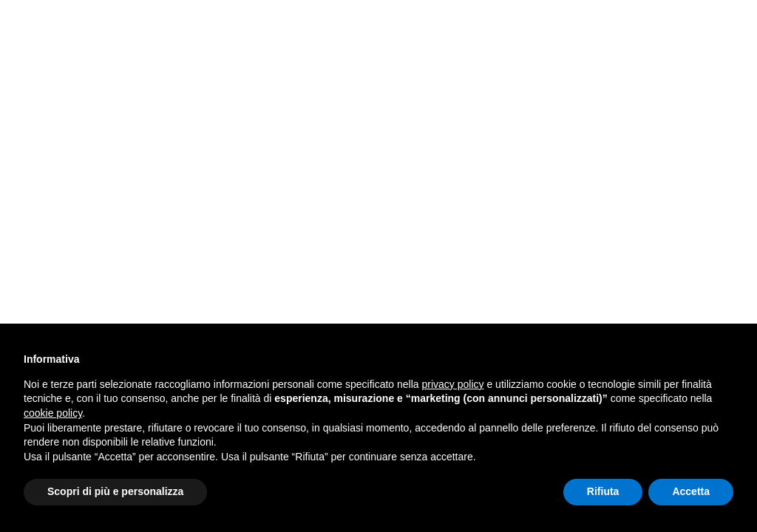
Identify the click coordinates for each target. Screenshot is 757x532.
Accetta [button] (691, 491)
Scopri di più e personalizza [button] (115, 491)
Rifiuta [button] (603, 491)
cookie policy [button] (53, 413)
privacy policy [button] (453, 384)
